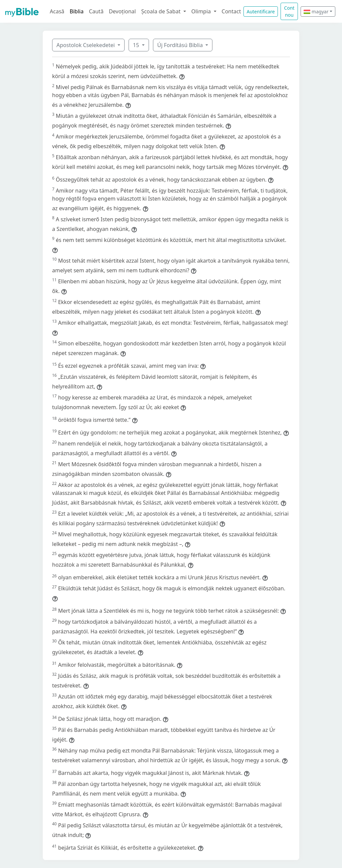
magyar (316, 12)
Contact (231, 11)
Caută (96, 11)
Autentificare (261, 12)
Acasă (57, 11)
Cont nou (289, 11)
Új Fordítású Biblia (181, 45)
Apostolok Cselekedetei (86, 45)
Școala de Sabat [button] (162, 11)
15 (137, 45)
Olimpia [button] (202, 11)
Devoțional (122, 11)
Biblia (77, 11)
